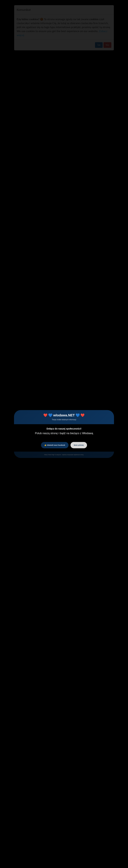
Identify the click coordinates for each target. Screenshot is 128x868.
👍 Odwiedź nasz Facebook (55, 445)
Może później (79, 445)
